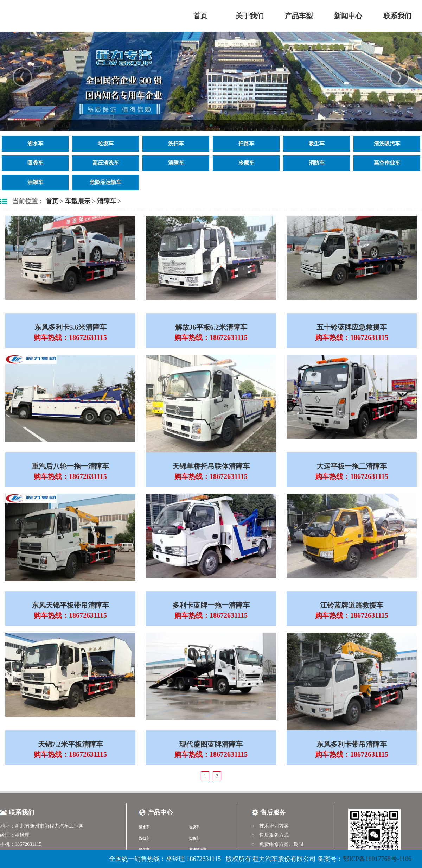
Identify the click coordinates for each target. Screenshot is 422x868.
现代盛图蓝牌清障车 (211, 744)
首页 (200, 16)
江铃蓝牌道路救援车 (352, 605)
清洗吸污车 (387, 144)
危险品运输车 (105, 182)
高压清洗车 (106, 163)
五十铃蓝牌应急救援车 (352, 327)
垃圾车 (106, 144)
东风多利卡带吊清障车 (352, 744)
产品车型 (299, 16)
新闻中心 (348, 16)
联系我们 (397, 16)
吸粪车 (35, 163)
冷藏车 (246, 163)
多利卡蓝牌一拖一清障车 (211, 605)
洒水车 (35, 144)
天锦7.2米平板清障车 (71, 744)
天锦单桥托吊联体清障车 (211, 466)
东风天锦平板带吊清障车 (70, 605)
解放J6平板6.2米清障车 (211, 327)
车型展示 (78, 201)
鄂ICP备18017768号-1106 (377, 859)
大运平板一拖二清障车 (352, 466)
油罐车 (35, 182)
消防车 (317, 163)
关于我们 (250, 16)
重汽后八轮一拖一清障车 (70, 466)
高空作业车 (387, 163)
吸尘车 (317, 144)
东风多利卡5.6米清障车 (71, 327)
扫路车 (246, 144)
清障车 (176, 163)
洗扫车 (176, 144)
